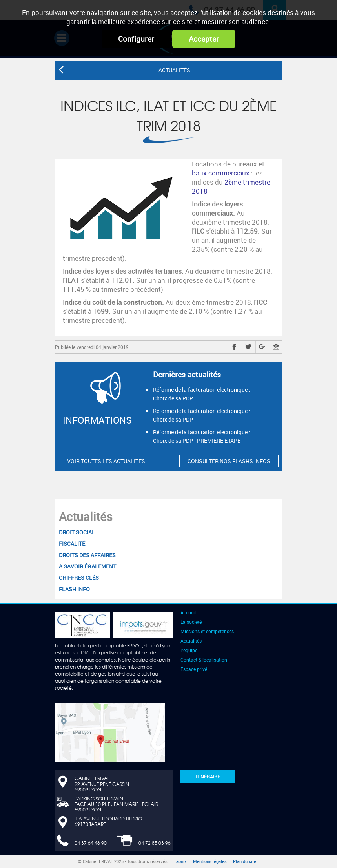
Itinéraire (208, 777)
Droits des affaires (87, 555)
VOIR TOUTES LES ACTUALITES (106, 461)
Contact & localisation (204, 660)
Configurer (136, 39)
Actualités (86, 516)
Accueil (188, 612)
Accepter (204, 39)
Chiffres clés (79, 578)
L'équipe (189, 650)
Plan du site (245, 861)
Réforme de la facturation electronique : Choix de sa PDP (202, 394)
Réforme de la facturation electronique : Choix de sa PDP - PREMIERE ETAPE (202, 436)
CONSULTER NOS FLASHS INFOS (229, 461)
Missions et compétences (207, 631)
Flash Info (74, 589)
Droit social (77, 532)
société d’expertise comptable (108, 652)
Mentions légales (210, 861)
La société (191, 622)
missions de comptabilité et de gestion (104, 670)
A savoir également (87, 566)
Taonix (180, 861)
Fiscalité (72, 544)
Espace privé (194, 669)
